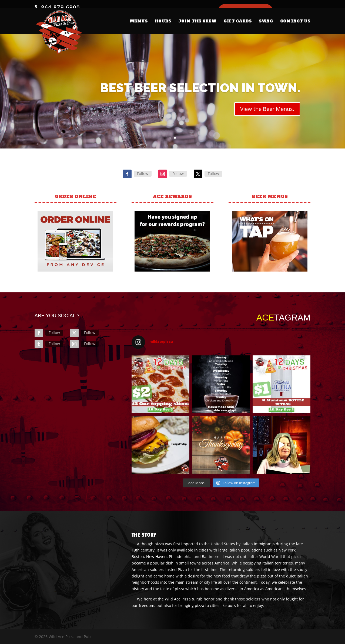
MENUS (139, 22)
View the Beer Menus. (267, 113)
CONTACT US (295, 22)
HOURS (163, 22)
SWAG (266, 22)
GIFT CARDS (238, 22)
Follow (143, 174)
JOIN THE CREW (197, 22)
